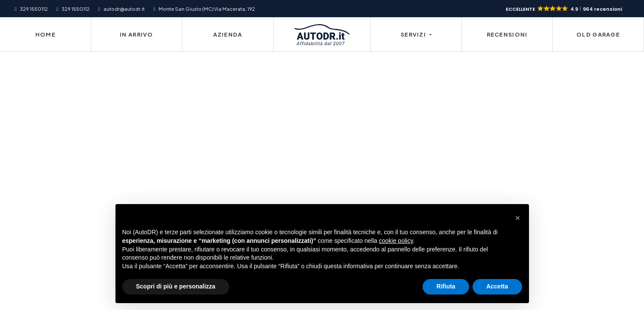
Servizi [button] (414, 34)
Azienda (228, 34)
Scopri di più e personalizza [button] (176, 286)
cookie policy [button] (396, 241)
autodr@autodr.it (124, 9)
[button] (565, 9)
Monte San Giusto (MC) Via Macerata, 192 (207, 9)
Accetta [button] (497, 286)
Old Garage (598, 34)
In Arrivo (137, 34)
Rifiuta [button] (446, 286)
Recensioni (507, 34)
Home (45, 34)
